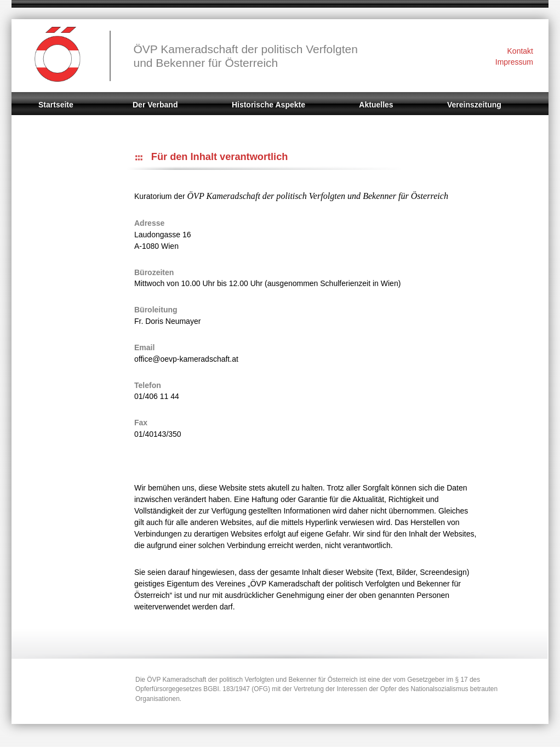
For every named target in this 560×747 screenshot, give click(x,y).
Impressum (514, 62)
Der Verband (155, 105)
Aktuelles (376, 105)
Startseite (56, 105)
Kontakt (520, 51)
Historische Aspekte (268, 105)
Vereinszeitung (474, 105)
